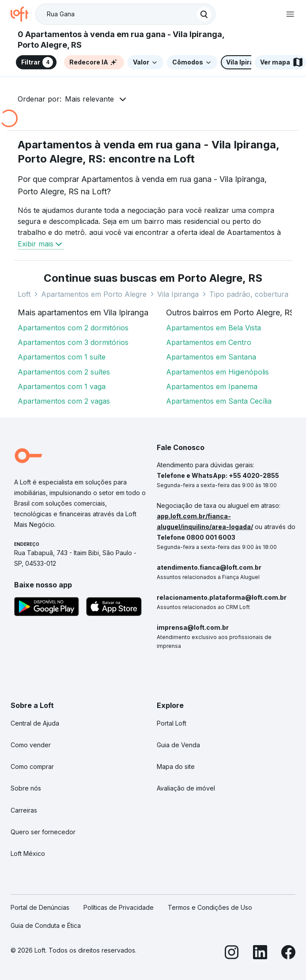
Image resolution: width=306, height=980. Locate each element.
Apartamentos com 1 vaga (62, 386)
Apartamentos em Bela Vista (213, 328)
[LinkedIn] (260, 954)
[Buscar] (204, 14)
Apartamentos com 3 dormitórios (73, 342)
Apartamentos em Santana (211, 357)
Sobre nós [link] (26, 788)
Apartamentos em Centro (209, 342)
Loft (24, 294)
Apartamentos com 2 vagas (64, 401)
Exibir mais (41, 244)
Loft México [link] (28, 853)
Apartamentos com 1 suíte (62, 357)
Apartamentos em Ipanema (212, 386)
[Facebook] (288, 954)
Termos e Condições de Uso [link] (210, 907)
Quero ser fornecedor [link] (43, 832)
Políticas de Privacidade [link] (119, 907)
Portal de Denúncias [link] (40, 907)
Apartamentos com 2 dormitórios (73, 328)
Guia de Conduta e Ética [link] (46, 925)
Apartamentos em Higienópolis (217, 372)
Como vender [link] (31, 745)
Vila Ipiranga (178, 294)
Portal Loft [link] (172, 723)
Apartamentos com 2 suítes (64, 372)
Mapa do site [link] (176, 766)
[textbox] (125, 14)
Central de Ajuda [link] (35, 723)
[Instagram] (232, 954)
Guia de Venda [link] (178, 745)
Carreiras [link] (24, 810)
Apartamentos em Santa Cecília (219, 401)
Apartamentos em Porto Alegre (94, 294)
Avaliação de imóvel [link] (186, 788)
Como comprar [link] (32, 766)
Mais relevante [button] (89, 99)
